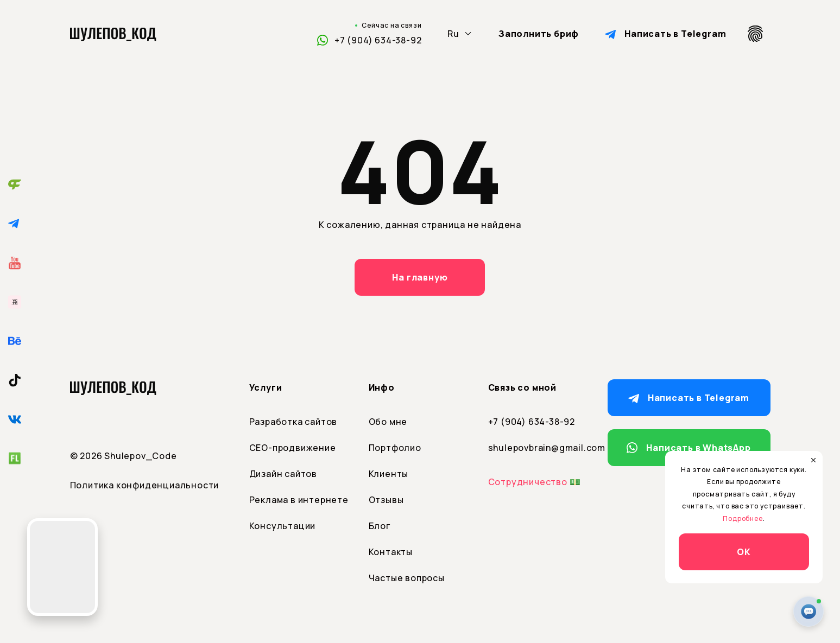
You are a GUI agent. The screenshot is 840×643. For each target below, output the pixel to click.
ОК (744, 552)
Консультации (283, 526)
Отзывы (386, 500)
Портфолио (395, 448)
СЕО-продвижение (293, 448)
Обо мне (388, 422)
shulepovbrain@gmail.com (540, 448)
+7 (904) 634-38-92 (378, 40)
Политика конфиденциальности (145, 485)
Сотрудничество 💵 (535, 482)
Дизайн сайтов (283, 474)
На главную (420, 277)
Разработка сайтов (293, 422)
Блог (380, 526)
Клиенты (389, 474)
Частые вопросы (407, 578)
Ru (453, 34)
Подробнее (743, 518)
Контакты (391, 552)
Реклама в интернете (299, 500)
